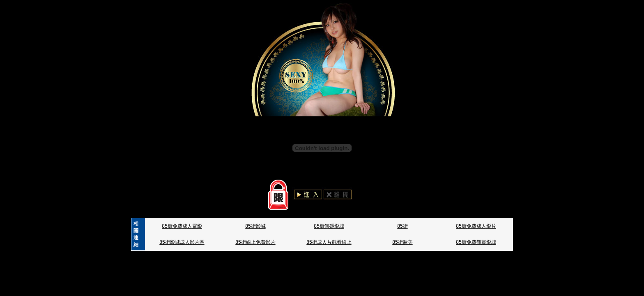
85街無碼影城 (329, 226)
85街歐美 (402, 242)
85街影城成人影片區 (182, 242)
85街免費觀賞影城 (476, 242)
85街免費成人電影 (182, 226)
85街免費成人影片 (476, 226)
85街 (402, 226)
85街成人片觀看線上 (329, 242)
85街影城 (255, 226)
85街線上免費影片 (255, 242)
